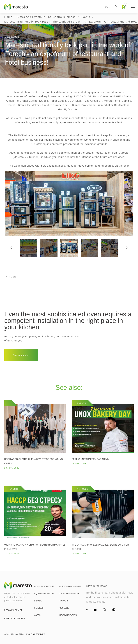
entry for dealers (15, 618)
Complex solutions (44, 597)
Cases (37, 626)
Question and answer (70, 597)
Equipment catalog (44, 604)
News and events (68, 626)
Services (39, 618)
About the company (69, 604)
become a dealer (13, 610)
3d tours (64, 611)
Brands (38, 611)
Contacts (64, 618)
